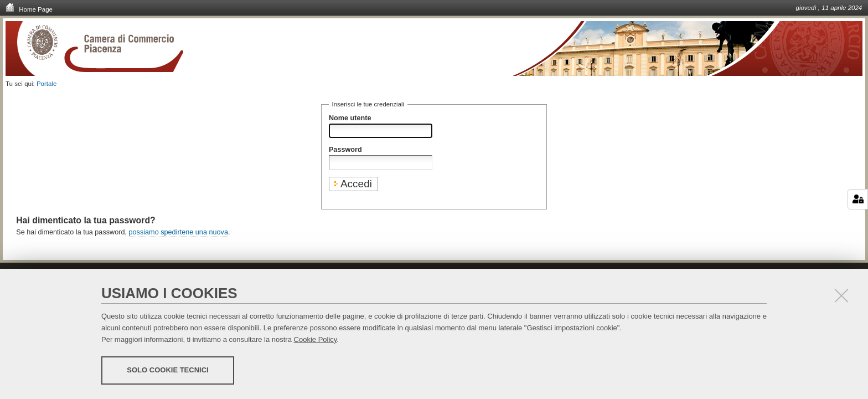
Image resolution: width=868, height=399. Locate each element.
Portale (47, 84)
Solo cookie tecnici (167, 370)
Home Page (29, 9)
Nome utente (350, 118)
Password (345, 150)
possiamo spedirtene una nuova (179, 232)
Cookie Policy (316, 339)
